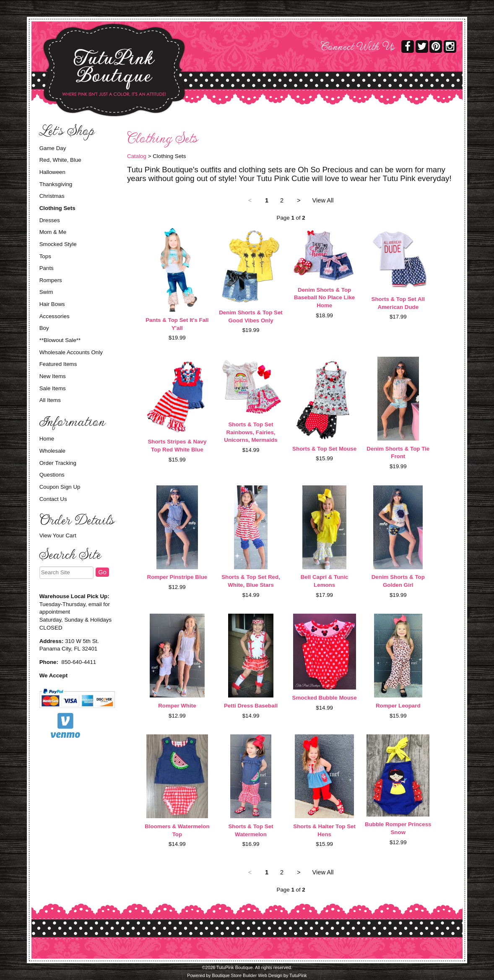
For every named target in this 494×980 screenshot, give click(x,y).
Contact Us (53, 499)
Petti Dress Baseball (251, 706)
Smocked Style (58, 244)
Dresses (50, 220)
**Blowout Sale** (60, 340)
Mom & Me (53, 232)
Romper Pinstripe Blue (177, 577)
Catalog (137, 156)
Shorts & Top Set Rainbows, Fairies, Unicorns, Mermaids (251, 432)
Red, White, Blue (60, 160)
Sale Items (53, 388)
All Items (50, 400)
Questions (52, 475)
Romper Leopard (398, 706)
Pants (47, 268)
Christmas (52, 196)
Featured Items (58, 364)
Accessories (55, 316)
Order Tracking (58, 463)
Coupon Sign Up (60, 487)
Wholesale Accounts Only (71, 352)
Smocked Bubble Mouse (325, 698)
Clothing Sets (57, 208)
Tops (45, 256)
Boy (44, 328)
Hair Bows (52, 304)
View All (323, 200)
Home (47, 439)
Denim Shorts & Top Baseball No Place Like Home (324, 298)
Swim (46, 292)
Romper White (177, 706)
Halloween (52, 172)
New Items (53, 376)
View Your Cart (58, 535)
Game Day (53, 148)
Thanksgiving (56, 184)
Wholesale (52, 451)
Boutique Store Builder (235, 975)
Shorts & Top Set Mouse (324, 449)
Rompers (51, 280)
